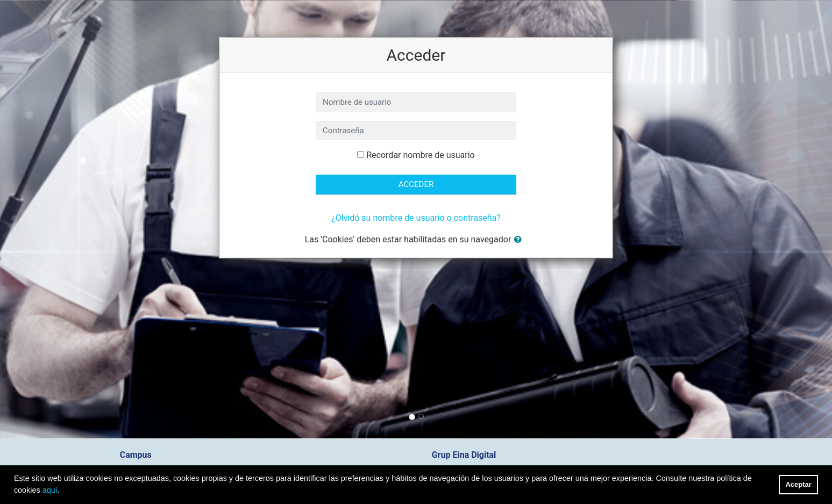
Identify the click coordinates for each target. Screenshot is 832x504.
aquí (50, 490)
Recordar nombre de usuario (420, 155)
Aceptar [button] (799, 484)
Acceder (416, 184)
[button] (520, 240)
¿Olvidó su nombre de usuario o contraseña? (416, 218)
